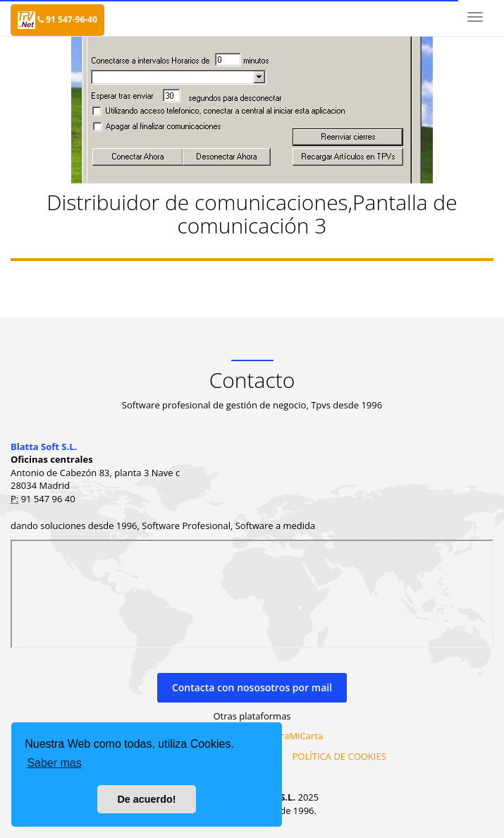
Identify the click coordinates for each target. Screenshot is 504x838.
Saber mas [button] (54, 763)
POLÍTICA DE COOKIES (339, 756)
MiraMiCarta (296, 736)
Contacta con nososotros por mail (252, 687)
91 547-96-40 (67, 19)
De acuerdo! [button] (146, 799)
